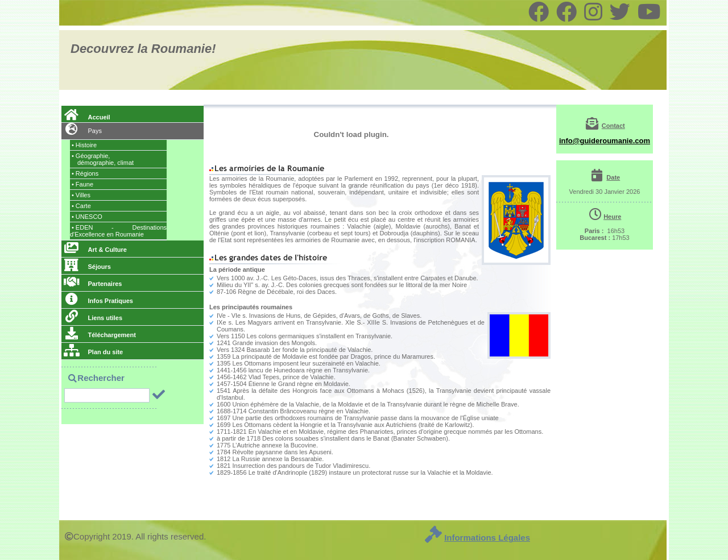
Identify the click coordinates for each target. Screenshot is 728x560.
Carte (81, 206)
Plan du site (93, 352)
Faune (82, 184)
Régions (85, 173)
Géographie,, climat (103, 159)
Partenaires (93, 284)
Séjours (87, 267)
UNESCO (87, 217)
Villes (81, 195)
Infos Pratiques (98, 301)
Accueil (87, 117)
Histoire (84, 145)
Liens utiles (93, 318)
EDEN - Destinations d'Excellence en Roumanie (118, 231)
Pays (83, 131)
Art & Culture (95, 250)
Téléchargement (100, 335)
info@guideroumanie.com (605, 141)
